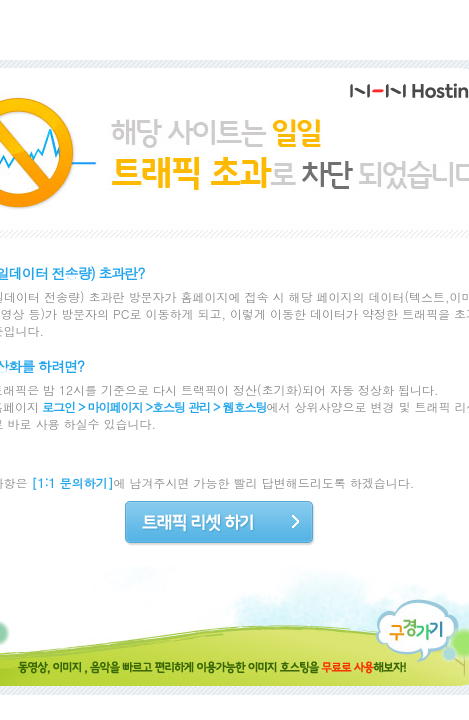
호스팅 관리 (181, 406)
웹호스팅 (245, 406)
